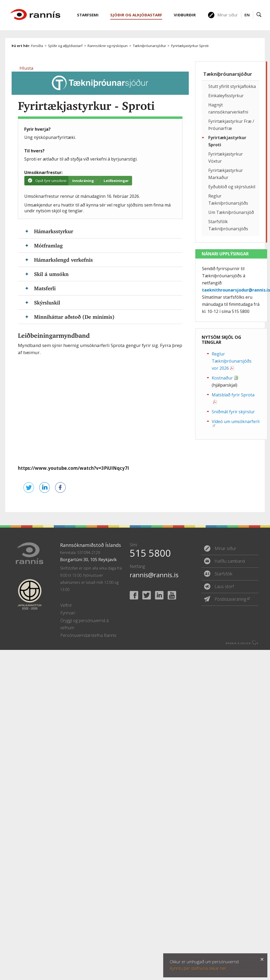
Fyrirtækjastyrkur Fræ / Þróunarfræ (231, 125)
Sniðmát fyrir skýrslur (233, 412)
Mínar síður (228, 15)
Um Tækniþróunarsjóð (231, 212)
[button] (26, 68)
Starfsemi (88, 15)
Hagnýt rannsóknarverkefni (228, 108)
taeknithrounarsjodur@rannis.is (236, 290)
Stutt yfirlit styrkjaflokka (232, 86)
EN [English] (247, 15)
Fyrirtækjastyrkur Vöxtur (226, 158)
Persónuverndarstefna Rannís (88, 617)
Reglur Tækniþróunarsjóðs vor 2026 (232, 361)
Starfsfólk (223, 555)
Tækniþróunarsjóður (100, 83)
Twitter (147, 577)
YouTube (172, 577)
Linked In (159, 577)
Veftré (66, 587)
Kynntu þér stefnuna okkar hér (198, 968)
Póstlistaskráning (230, 581)
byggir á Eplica (241, 624)
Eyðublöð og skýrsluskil (232, 187)
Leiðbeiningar (116, 181)
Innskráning (83, 181)
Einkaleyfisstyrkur (226, 96)
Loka (262, 959)
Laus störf (224, 568)
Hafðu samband (230, 543)
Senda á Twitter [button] (23, 482)
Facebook (134, 577)
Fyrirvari (68, 594)
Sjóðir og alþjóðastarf (65, 46)
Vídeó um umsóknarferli (234, 421)
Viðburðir (185, 15)
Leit (259, 15)
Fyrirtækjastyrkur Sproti (190, 46)
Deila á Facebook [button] (55, 482)
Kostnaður (222, 378)
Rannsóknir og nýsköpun (108, 46)
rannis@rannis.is (154, 556)
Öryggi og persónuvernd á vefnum (85, 606)
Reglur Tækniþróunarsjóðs (228, 200)
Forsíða (37, 46)
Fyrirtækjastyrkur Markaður (226, 174)
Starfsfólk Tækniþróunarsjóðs (228, 225)
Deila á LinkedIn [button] (39, 482)
